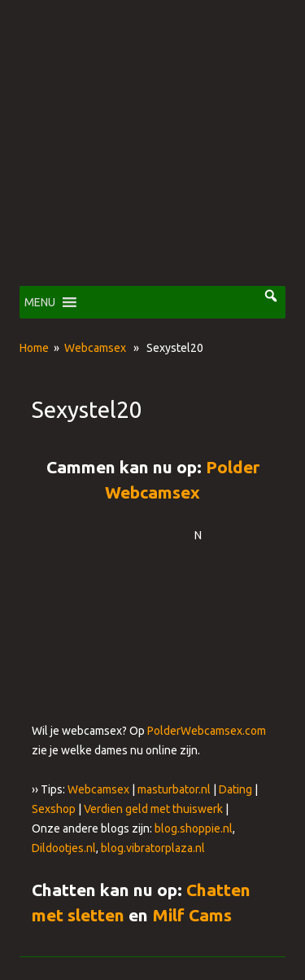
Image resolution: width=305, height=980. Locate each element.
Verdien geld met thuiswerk (153, 809)
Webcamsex (95, 348)
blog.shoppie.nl (194, 828)
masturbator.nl (174, 789)
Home (34, 348)
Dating (235, 789)
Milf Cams (192, 915)
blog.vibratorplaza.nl (153, 848)
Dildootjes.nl (64, 848)
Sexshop (54, 809)
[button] (40, 302)
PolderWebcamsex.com (207, 731)
